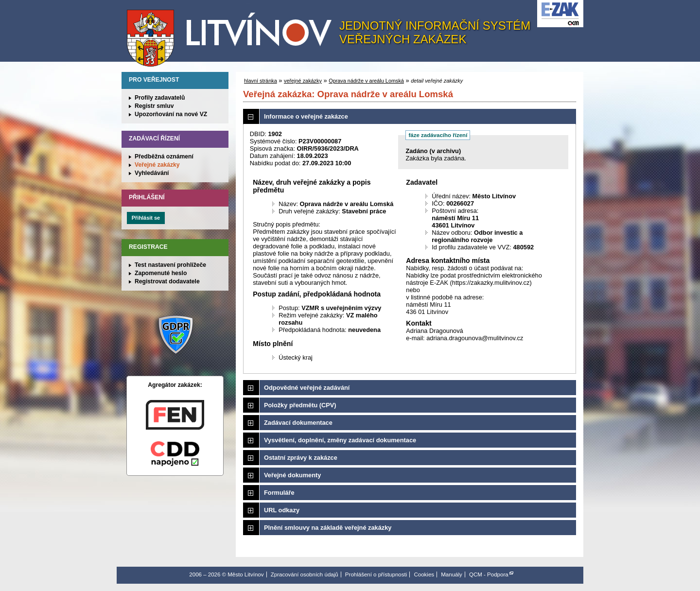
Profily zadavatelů (160, 98)
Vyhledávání (152, 173)
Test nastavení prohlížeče (170, 265)
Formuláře (279, 493)
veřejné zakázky (303, 81)
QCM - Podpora (489, 574)
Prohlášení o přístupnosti (376, 574)
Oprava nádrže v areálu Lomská (366, 81)
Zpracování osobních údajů (305, 574)
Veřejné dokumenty (292, 475)
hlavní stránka (261, 81)
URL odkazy (282, 510)
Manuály (452, 574)
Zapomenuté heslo (161, 273)
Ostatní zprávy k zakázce (301, 458)
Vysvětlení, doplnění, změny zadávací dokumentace (340, 440)
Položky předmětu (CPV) (300, 405)
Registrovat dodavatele (167, 281)
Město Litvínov (233, 34)
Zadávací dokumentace (298, 423)
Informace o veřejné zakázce (306, 116)
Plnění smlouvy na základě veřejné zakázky (328, 528)
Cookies (424, 574)
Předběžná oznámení (164, 156)
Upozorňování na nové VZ (171, 114)
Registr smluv (154, 106)
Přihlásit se (146, 218)
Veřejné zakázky (157, 165)
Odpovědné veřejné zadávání (307, 388)
